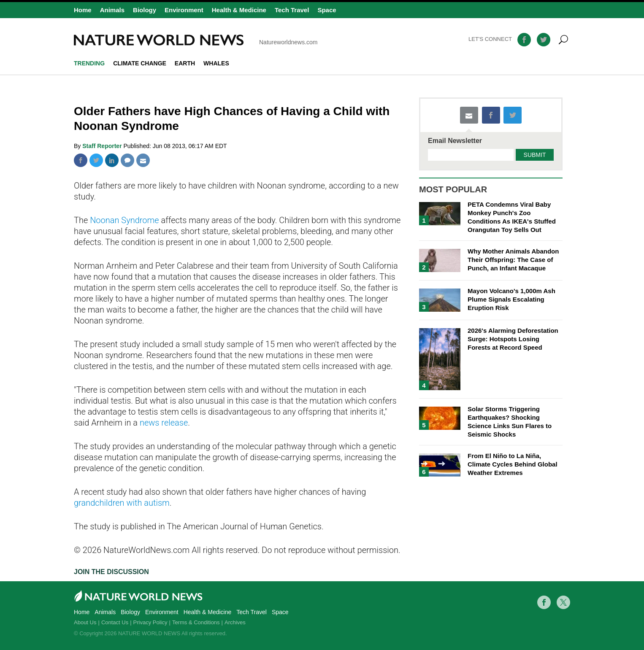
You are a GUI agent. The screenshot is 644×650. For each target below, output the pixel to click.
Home (83, 10)
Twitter (96, 160)
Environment (184, 10)
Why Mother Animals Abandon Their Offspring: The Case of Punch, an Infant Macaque (513, 260)
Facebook (81, 160)
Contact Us (115, 622)
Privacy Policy (150, 622)
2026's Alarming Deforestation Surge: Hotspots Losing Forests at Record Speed (513, 339)
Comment (127, 160)
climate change (140, 63)
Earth (185, 63)
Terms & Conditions (196, 622)
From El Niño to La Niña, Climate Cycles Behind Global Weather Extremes (513, 464)
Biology (145, 10)
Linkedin (112, 160)
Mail (143, 160)
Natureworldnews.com (196, 40)
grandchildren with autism (122, 503)
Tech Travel (292, 10)
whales (216, 63)
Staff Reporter (103, 146)
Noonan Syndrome (124, 220)
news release (164, 423)
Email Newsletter (455, 141)
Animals (112, 10)
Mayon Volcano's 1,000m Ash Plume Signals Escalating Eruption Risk (511, 299)
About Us (85, 622)
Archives (235, 622)
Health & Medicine (239, 10)
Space (327, 10)
